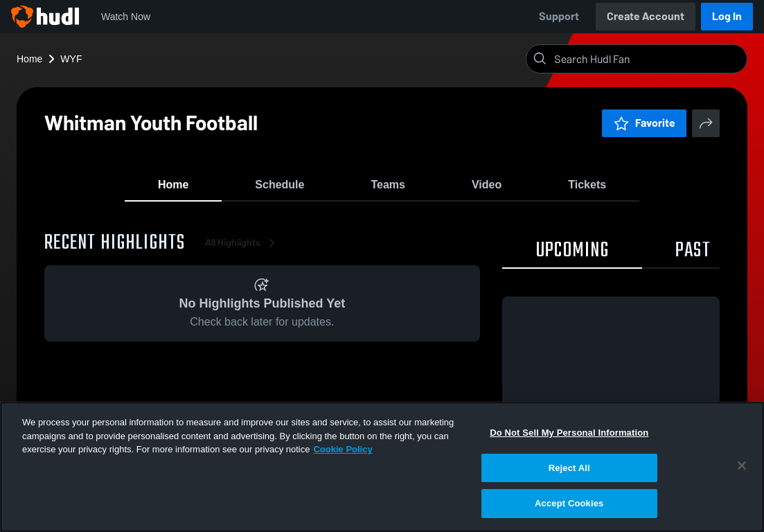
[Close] (742, 465)
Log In (727, 16)
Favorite (644, 123)
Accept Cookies (569, 503)
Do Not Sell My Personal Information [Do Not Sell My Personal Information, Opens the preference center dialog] (569, 433)
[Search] (648, 59)
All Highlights (242, 249)
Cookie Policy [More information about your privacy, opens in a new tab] (343, 449)
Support (559, 16)
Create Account (646, 16)
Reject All (569, 468)
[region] (382, 467)
